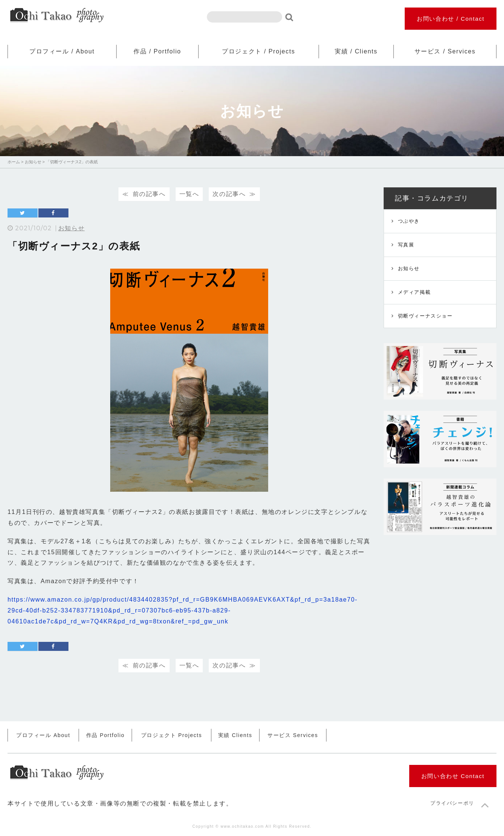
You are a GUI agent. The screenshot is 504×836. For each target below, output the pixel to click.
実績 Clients (235, 735)
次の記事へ (229, 194)
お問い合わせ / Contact (451, 19)
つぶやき (409, 221)
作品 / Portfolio (157, 51)
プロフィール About (43, 735)
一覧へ (189, 194)
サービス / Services (445, 51)
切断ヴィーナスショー (425, 316)
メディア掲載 (414, 292)
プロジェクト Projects (172, 735)
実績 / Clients (356, 51)
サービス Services (293, 735)
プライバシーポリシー (458, 803)
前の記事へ (149, 194)
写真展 (406, 245)
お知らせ (71, 228)
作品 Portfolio (105, 735)
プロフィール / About (62, 51)
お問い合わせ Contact (453, 776)
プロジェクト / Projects (258, 51)
